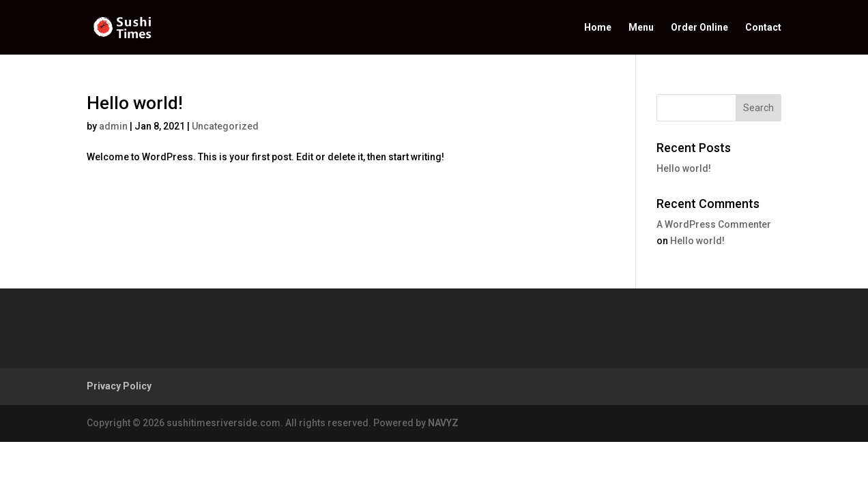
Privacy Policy (119, 386)
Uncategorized (225, 126)
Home (598, 28)
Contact (763, 28)
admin (113, 126)
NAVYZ (443, 423)
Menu (641, 28)
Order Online (699, 28)
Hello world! (135, 103)
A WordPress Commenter (714, 224)
